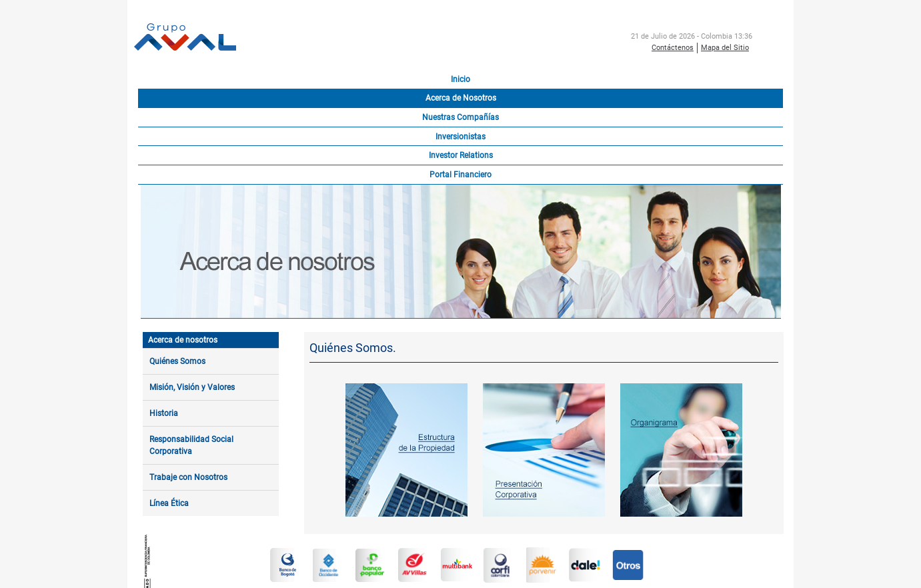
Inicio (460, 79)
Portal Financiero (460, 175)
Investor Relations (461, 155)
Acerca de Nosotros (461, 98)
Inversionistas (460, 137)
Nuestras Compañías (460, 117)
